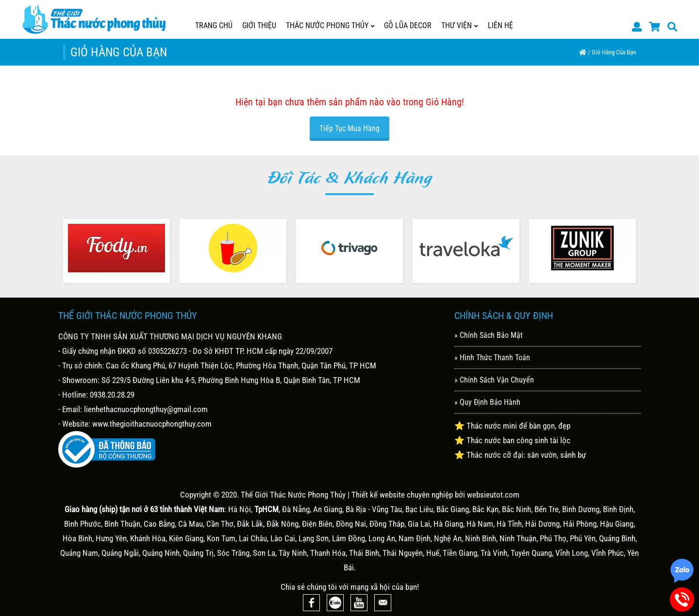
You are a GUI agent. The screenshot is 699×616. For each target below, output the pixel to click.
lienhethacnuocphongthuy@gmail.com (146, 409)
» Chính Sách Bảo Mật (489, 335)
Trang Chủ (214, 25)
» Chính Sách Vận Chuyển (494, 380)
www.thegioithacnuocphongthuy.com (152, 424)
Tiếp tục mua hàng (349, 128)
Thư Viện (460, 25)
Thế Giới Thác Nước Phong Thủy (293, 495)
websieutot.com (493, 495)
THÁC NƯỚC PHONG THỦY (330, 25)
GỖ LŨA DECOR (408, 25)
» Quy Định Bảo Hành (487, 402)
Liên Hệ (500, 25)
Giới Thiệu (259, 25)
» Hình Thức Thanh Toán (492, 358)
